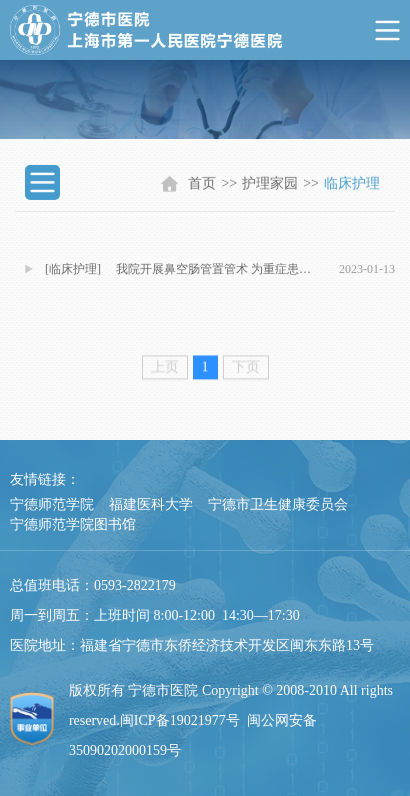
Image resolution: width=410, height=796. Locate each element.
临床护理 (352, 187)
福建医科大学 (151, 504)
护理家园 (270, 187)
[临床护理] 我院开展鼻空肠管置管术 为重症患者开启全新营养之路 (182, 275)
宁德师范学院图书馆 (73, 524)
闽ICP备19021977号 (180, 720)
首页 (202, 187)
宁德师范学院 (52, 504)
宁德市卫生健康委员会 (278, 504)
